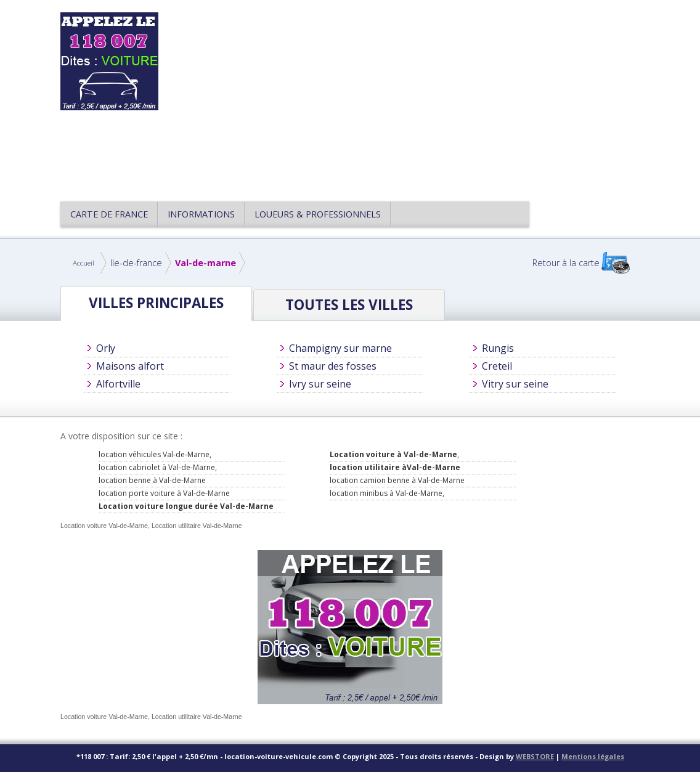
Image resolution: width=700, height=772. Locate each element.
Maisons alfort (130, 366)
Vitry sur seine (515, 384)
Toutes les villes (349, 305)
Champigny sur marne (340, 348)
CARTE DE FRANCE (109, 214)
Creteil (497, 366)
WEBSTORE (535, 756)
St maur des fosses (333, 366)
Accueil (83, 263)
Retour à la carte (566, 263)
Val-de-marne (206, 263)
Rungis (498, 348)
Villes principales (156, 303)
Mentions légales (593, 756)
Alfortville (118, 384)
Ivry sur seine (320, 384)
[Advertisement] (408, 99)
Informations (201, 214)
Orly (106, 348)
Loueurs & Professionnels (318, 214)
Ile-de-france (136, 263)
